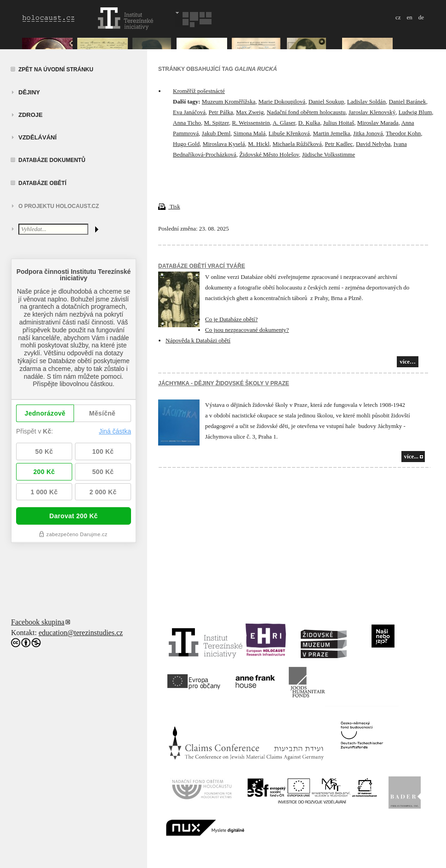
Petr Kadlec (339, 144)
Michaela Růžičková (297, 144)
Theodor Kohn (403, 133)
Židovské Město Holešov (269, 154)
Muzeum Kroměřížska (229, 101)
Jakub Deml (216, 133)
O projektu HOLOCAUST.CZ (59, 206)
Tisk (169, 206)
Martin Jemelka (331, 133)
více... (411, 456)
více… (408, 362)
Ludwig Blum (415, 112)
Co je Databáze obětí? (231, 319)
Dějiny (29, 92)
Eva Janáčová (189, 112)
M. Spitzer (217, 123)
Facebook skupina (38, 622)
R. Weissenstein (251, 123)
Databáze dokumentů (52, 160)
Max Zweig (250, 112)
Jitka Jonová (368, 133)
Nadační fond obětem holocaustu (306, 112)
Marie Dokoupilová (282, 101)
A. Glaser (284, 123)
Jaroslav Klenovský (372, 112)
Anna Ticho (187, 123)
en (409, 17)
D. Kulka (309, 123)
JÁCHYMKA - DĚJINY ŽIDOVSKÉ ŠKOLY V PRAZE (224, 383)
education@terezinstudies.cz (81, 633)
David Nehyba (373, 144)
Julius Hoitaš (339, 123)
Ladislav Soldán (366, 101)
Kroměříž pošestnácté (199, 91)
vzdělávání (37, 137)
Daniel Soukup (326, 101)
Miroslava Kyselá (224, 144)
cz (398, 17)
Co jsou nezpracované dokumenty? (247, 330)
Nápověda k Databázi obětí (198, 340)
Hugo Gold (186, 144)
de (421, 17)
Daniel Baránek (407, 101)
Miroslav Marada (378, 123)
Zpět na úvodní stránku (56, 69)
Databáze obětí (42, 183)
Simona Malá (250, 133)
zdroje (31, 115)
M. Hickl (259, 144)
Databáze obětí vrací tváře (202, 266)
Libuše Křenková (289, 133)
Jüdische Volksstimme (329, 154)
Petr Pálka (221, 112)
